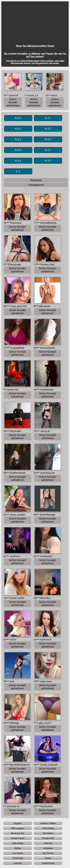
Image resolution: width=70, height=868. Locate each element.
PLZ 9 (48, 161)
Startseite (36, 180)
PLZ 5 (48, 139)
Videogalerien (36, 185)
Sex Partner (48, 853)
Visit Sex (48, 843)
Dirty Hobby (18, 843)
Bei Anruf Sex (18, 833)
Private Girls (48, 838)
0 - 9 (18, 171)
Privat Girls (18, 858)
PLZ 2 (18, 129)
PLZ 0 (18, 118)
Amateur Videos (48, 823)
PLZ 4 (18, 139)
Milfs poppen (18, 828)
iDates (48, 858)
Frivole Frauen (18, 838)
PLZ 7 (48, 150)
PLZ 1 (48, 118)
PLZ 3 (48, 129)
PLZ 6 (18, 150)
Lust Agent (18, 853)
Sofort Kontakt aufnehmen (13, 102)
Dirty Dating (48, 828)
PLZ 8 (18, 161)
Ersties (18, 848)
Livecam (18, 863)
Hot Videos (48, 833)
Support (18, 823)
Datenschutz (48, 863)
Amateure (48, 848)
